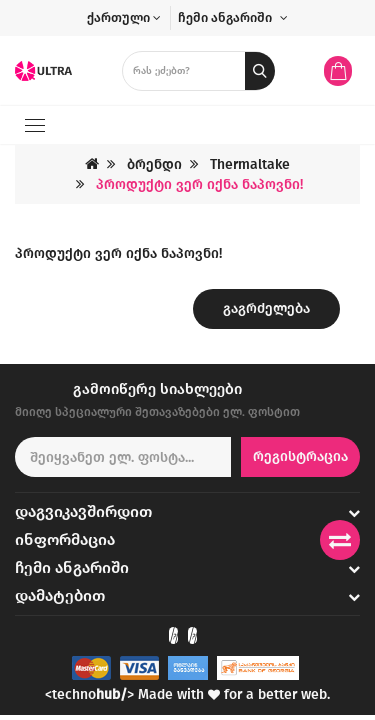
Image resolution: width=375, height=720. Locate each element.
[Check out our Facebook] (173, 636)
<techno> (89, 694)
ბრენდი (154, 164)
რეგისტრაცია (300, 456)
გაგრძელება (266, 308)
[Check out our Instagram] (192, 636)
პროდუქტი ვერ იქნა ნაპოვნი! (199, 184)
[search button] (260, 71)
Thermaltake (250, 164)
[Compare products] (340, 540)
